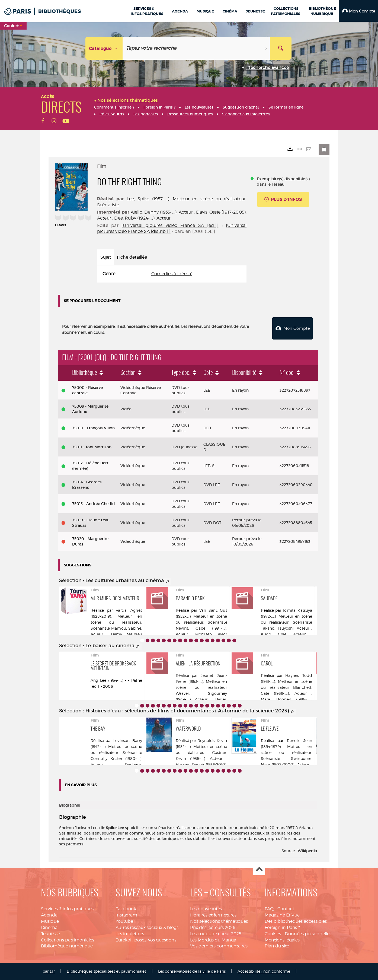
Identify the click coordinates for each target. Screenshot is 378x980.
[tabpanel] (172, 274)
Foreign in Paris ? (282, 927)
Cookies (273, 934)
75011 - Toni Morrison (92, 447)
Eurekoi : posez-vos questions (146, 940)
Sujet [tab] (106, 257)
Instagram (126, 915)
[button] (358, 11)
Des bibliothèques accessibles (296, 921)
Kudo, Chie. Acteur (283, 634)
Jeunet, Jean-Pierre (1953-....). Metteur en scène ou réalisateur (201, 681)
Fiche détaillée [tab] (132, 257)
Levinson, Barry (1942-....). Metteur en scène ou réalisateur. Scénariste (116, 746)
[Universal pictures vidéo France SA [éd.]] (170, 225)
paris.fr (49, 971)
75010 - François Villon (93, 428)
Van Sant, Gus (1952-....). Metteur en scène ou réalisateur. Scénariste (201, 616)
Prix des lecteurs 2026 (213, 927)
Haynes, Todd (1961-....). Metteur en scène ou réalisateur (287, 681)
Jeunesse (50, 934)
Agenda (49, 915)
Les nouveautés (206, 909)
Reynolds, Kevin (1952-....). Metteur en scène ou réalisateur (201, 746)
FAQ (269, 909)
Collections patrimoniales (68, 940)
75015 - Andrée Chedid (94, 504)
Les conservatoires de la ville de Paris (192, 971)
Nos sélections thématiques (219, 921)
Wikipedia (307, 851)
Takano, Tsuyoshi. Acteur (285, 628)
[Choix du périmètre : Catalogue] (104, 48)
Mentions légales (282, 940)
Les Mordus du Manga (213, 940)
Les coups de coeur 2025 (216, 934)
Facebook (126, 909)
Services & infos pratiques (67, 909)
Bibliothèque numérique (67, 946)
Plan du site (277, 946)
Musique (50, 921)
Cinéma (49, 927)
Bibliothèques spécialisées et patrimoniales (106, 971)
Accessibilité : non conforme (264, 971)
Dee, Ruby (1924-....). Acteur (142, 218)
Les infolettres (130, 934)
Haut (259, 869)
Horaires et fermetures (213, 915)
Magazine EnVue (282, 915)
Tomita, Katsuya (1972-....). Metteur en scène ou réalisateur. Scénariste (287, 616)
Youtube (124, 921)
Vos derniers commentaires (219, 946)
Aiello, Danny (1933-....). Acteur (162, 212)
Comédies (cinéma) (172, 274)
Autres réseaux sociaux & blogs (147, 927)
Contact (286, 909)
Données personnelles (308, 934)
